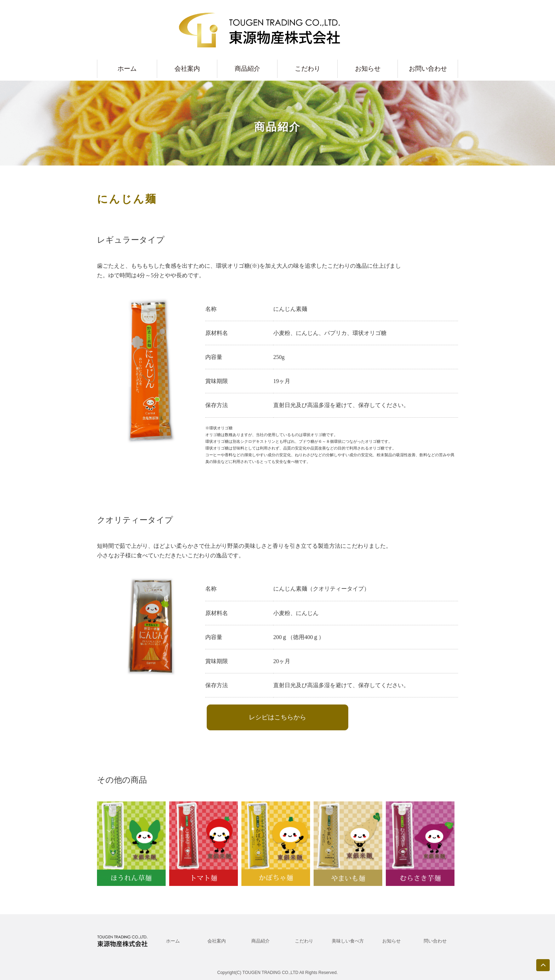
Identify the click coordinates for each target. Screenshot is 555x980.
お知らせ (368, 69)
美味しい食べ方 (348, 941)
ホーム (127, 69)
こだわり (308, 69)
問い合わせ (435, 941)
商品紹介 (247, 69)
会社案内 (187, 69)
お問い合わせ (428, 69)
